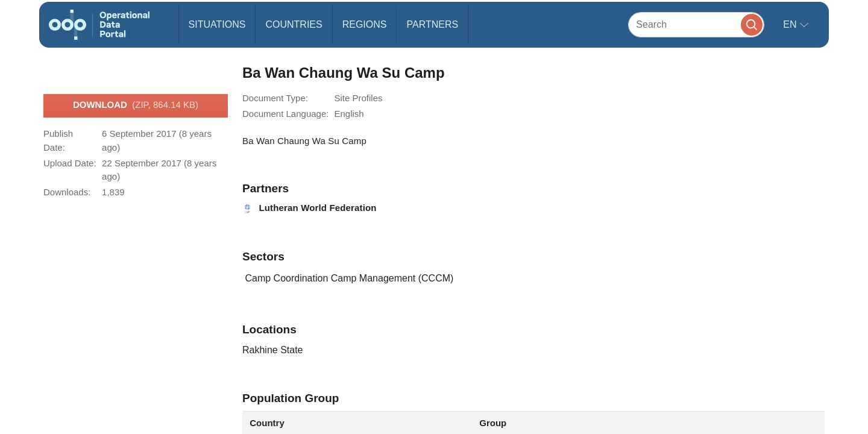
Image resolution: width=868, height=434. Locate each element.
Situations (217, 24)
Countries (294, 24)
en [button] (791, 24)
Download (136, 105)
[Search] (696, 24)
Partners (432, 24)
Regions (365, 24)
